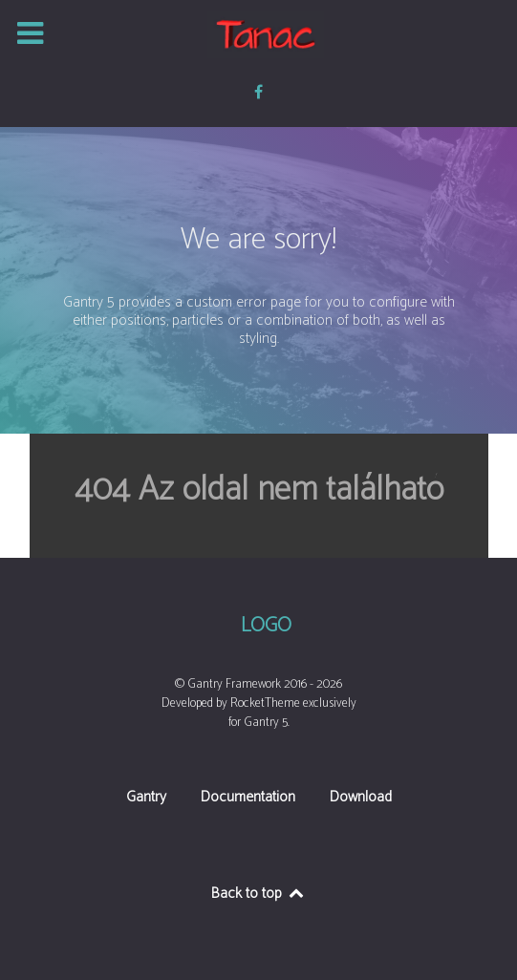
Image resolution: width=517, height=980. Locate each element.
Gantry (146, 799)
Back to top (258, 894)
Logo (266, 627)
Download (361, 799)
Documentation (248, 799)
